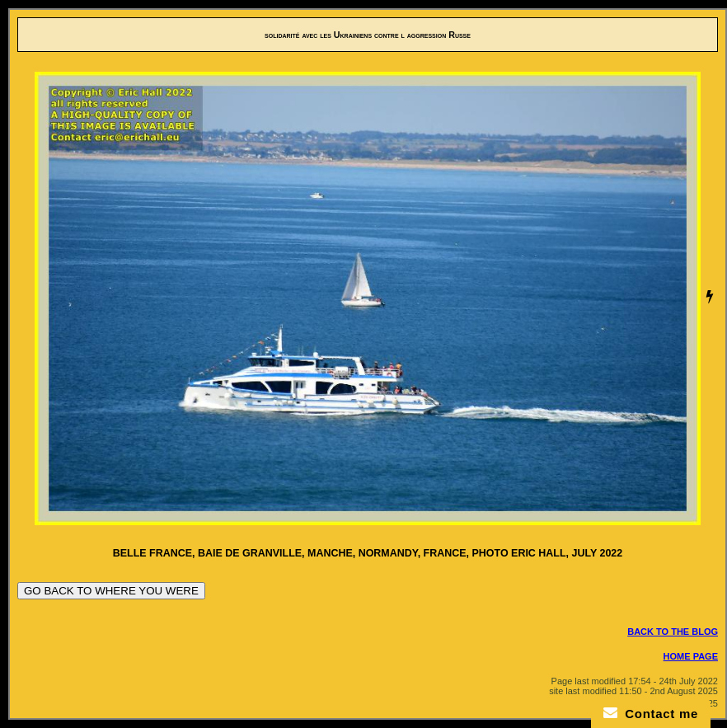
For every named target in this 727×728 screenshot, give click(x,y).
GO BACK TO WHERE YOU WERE (111, 591)
